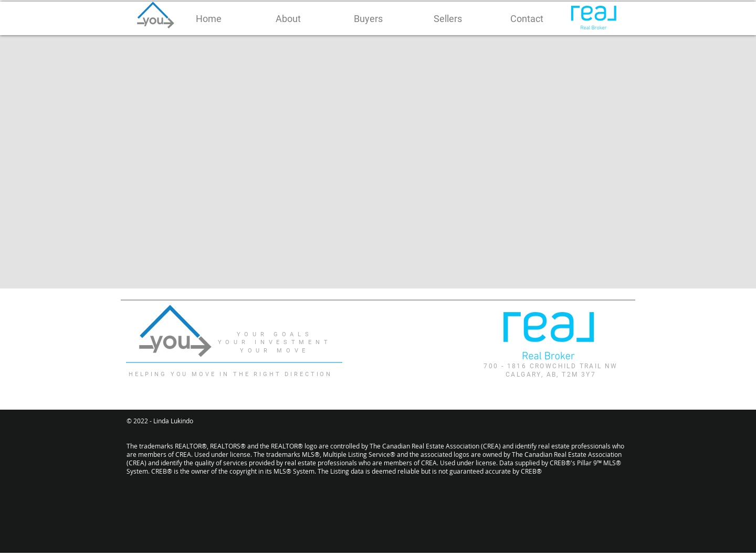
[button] (288, 19)
